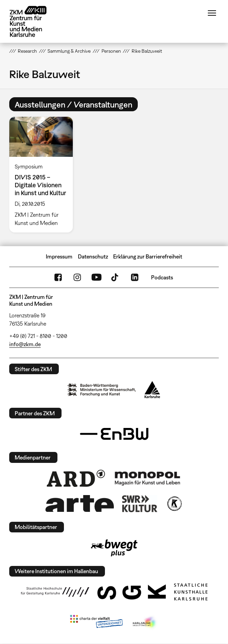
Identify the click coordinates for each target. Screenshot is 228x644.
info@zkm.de (25, 344)
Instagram (77, 277)
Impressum (59, 256)
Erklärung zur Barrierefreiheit (148, 256)
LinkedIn (135, 277)
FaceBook (58, 277)
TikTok (116, 277)
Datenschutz (93, 256)
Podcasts (162, 277)
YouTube (96, 277)
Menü (212, 13)
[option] (44, 175)
